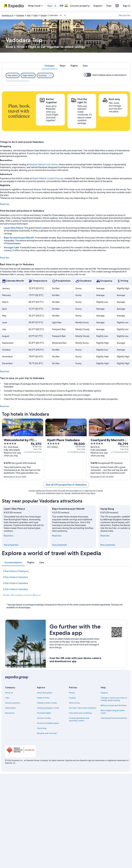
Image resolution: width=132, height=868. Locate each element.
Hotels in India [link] (43, 698)
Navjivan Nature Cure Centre (43, 164)
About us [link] (9, 693)
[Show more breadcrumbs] (61, 15)
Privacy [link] (72, 693)
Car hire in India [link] (44, 718)
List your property (80, 6)
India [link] (35, 15)
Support (98, 6)
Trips (109, 6)
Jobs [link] (7, 698)
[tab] (50, 66)
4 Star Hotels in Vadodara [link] (15, 583)
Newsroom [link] (10, 713)
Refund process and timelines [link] (114, 705)
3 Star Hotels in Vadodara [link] (15, 577)
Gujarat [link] (44, 15)
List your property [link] (13, 703)
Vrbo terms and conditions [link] (80, 713)
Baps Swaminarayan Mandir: (19, 238)
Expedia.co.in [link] (8, 15)
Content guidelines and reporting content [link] (79, 719)
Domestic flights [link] (44, 713)
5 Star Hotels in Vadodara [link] (15, 589)
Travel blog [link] (42, 728)
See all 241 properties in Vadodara (66, 485)
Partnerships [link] (10, 708)
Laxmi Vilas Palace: (14, 228)
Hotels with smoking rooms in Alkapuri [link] (22, 595)
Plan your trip (124, 15)
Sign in (126, 6)
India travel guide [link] (45, 693)
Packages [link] (20, 15)
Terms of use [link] (74, 703)
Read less (5, 204)
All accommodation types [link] (48, 723)
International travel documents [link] (114, 718)
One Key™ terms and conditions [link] (83, 708)
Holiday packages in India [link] (48, 708)
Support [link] (104, 693)
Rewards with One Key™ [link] (47, 733)
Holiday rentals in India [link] (47, 703)
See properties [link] (11, 545)
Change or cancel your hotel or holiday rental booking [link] (114, 699)
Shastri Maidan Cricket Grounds (48, 178)
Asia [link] (29, 15)
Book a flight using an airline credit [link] (113, 712)
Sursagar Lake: (12, 247)
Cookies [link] (72, 698)
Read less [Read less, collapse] (8, 536)
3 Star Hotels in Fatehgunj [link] (16, 571)
